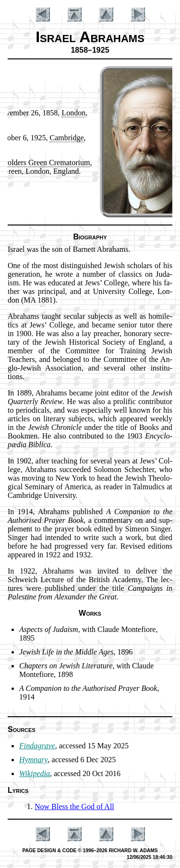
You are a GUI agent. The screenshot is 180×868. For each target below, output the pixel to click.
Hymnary (34, 760)
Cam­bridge (66, 138)
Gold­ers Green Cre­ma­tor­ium (46, 163)
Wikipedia (35, 773)
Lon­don (73, 113)
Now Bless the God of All (74, 806)
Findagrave (37, 746)
